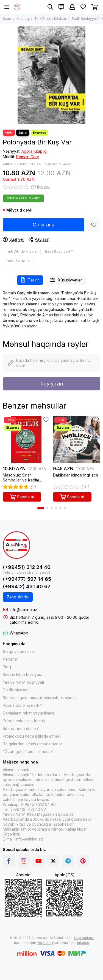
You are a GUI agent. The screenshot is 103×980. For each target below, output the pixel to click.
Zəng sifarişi (18, 597)
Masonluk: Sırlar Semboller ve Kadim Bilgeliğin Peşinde (21, 478)
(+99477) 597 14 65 (27, 579)
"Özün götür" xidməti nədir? (28, 752)
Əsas (7, 19)
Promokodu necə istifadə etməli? (32, 736)
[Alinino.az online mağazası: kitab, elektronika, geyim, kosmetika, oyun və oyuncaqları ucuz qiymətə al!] (17, 7)
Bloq (7, 667)
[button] (41, 508)
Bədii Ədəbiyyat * (86, 19)
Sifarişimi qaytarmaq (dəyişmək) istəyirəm (40, 698)
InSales (83, 943)
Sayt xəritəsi (84, 938)
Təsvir (30, 280)
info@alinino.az (23, 610)
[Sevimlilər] (83, 7)
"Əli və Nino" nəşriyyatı (23, 682)
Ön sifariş (44, 225)
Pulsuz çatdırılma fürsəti (24, 721)
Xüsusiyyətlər (66, 280)
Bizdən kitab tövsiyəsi (22, 674)
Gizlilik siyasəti (16, 690)
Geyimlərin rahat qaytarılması (28, 713)
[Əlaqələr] (61, 7)
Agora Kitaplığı (34, 151)
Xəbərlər (10, 659)
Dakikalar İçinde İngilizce (76, 475)
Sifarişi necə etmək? (21, 728)
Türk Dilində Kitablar (50, 19)
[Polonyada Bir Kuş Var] (51, 75)
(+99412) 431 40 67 (27, 586)
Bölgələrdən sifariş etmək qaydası (33, 744)
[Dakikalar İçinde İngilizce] (77, 440)
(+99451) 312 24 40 (27, 567)
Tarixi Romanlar (18, 260)
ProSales (44, 943)
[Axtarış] (50, 7)
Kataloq (23, 19)
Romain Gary (28, 157)
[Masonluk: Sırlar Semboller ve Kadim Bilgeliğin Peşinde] (27, 440)
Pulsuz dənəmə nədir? (22, 705)
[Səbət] (95, 7)
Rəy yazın (52, 384)
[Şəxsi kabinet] (72, 7)
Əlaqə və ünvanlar (19, 651)
